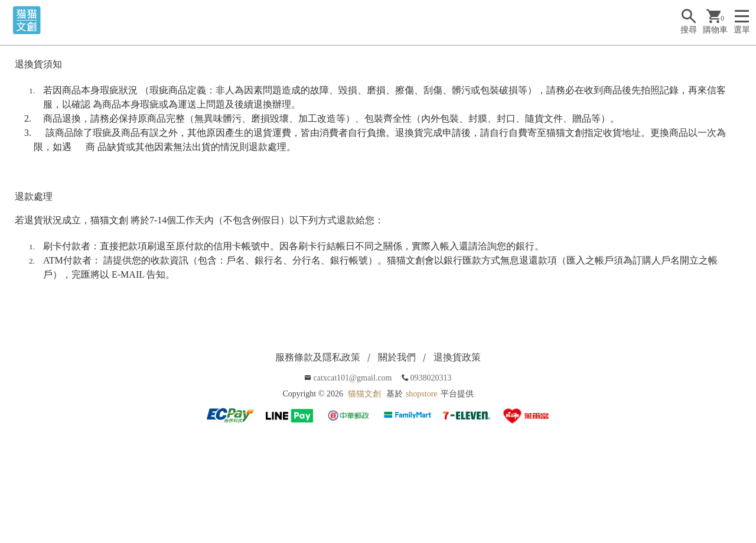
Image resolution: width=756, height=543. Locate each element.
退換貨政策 (457, 357)
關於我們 (397, 357)
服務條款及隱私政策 (318, 357)
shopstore (422, 394)
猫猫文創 (364, 394)
